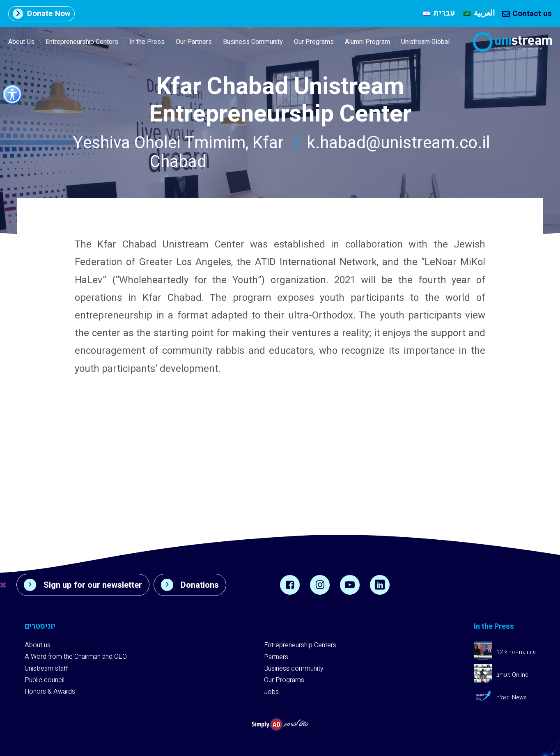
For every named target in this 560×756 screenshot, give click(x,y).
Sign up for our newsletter (83, 585)
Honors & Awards (50, 692)
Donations (190, 585)
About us (38, 645)
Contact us (527, 14)
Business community (294, 669)
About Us (21, 42)
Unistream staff (46, 669)
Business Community (253, 42)
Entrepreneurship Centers (82, 42)
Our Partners (194, 42)
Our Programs (314, 42)
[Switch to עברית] (439, 14)
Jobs (271, 692)
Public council (45, 680)
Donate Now (41, 14)
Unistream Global (425, 42)
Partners (276, 657)
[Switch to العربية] (479, 14)
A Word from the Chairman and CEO (76, 657)
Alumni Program (367, 42)
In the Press (147, 42)
